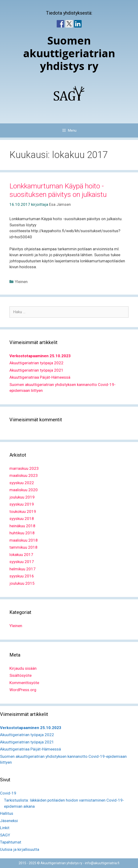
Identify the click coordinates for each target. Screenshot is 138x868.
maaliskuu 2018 (24, 540)
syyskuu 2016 (22, 576)
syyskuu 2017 (22, 562)
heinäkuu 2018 (22, 526)
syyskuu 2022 (22, 483)
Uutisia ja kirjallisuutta (20, 849)
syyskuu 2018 (22, 519)
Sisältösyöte (21, 675)
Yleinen (21, 282)
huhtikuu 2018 (22, 533)
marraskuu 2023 (24, 468)
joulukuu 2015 (22, 583)
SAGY (5, 835)
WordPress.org (23, 690)
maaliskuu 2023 (24, 475)
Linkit (5, 828)
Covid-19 (8, 793)
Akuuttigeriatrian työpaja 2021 (36, 370)
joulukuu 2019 (22, 497)
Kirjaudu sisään (23, 668)
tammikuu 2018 (23, 547)
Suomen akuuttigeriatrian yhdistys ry (69, 53)
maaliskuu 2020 (24, 490)
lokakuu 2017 (21, 555)
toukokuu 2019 (23, 511)
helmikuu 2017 (23, 569)
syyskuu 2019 (22, 504)
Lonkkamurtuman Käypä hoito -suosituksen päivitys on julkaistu (58, 190)
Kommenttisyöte (24, 683)
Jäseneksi (9, 821)
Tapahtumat (11, 842)
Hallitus (7, 813)
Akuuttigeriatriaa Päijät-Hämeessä (40, 377)
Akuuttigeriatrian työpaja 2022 (36, 363)
